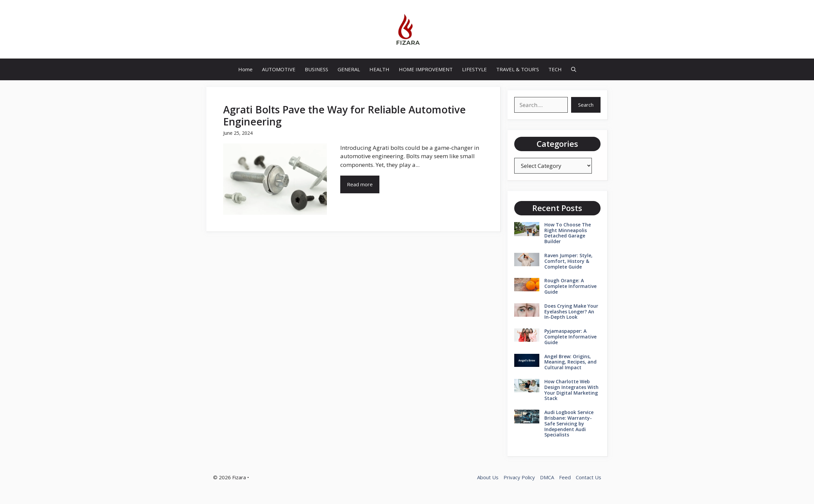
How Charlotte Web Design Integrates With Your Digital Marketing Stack (571, 390)
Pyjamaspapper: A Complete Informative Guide (570, 337)
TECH (555, 69)
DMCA (547, 477)
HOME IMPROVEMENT (426, 69)
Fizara (239, 477)
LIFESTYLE (474, 69)
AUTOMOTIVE (279, 69)
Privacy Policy (519, 477)
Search (586, 105)
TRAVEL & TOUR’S (518, 69)
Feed (565, 477)
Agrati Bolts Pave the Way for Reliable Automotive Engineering (344, 116)
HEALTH (379, 69)
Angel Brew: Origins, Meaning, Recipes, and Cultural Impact (570, 362)
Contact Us (589, 477)
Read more (360, 184)
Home (245, 69)
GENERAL (349, 69)
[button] (574, 69)
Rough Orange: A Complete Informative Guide (570, 286)
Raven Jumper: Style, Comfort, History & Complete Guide (568, 261)
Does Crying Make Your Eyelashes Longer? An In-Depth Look (571, 312)
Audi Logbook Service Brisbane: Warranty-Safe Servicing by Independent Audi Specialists (569, 423)
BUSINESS (316, 69)
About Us (488, 477)
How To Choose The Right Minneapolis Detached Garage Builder (568, 233)
